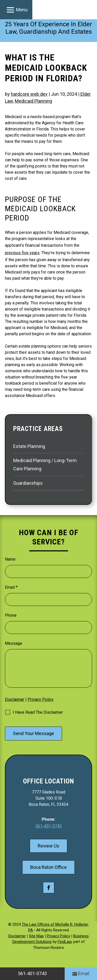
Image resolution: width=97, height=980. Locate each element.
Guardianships (28, 483)
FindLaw (65, 942)
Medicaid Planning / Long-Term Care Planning (45, 465)
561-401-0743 (49, 826)
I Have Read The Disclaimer (38, 712)
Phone (11, 615)
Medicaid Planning (33, 101)
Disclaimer (15, 699)
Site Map (36, 936)
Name (10, 559)
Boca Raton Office (48, 867)
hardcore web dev (29, 94)
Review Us (48, 846)
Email (11, 587)
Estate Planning (29, 446)
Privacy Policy (41, 699)
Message (14, 643)
